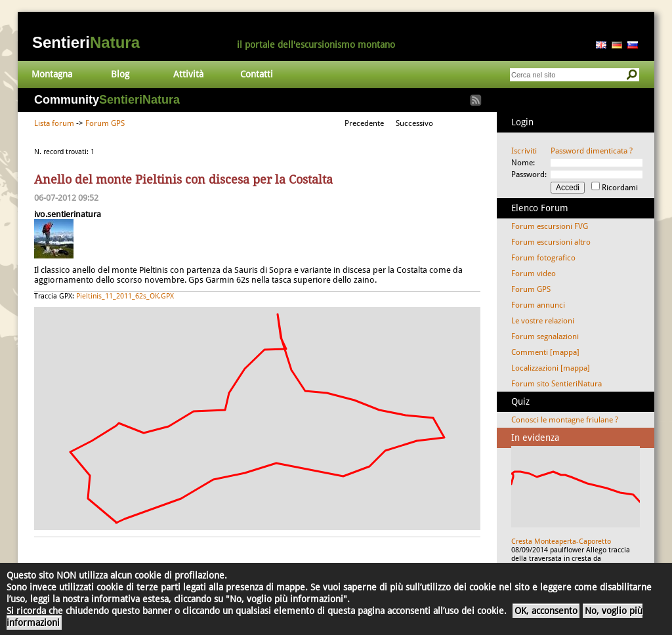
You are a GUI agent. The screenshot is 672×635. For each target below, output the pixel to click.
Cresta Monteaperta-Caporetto (561, 542)
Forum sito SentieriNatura (556, 384)
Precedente (364, 123)
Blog (120, 74)
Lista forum (54, 123)
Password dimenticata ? (592, 151)
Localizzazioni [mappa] (551, 368)
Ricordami (620, 188)
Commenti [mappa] (545, 352)
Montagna (52, 74)
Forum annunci (538, 305)
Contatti (257, 74)
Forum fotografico (543, 258)
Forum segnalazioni (545, 337)
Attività (188, 74)
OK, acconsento (546, 611)
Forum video (534, 274)
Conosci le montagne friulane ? (565, 420)
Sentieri (86, 42)
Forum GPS (105, 123)
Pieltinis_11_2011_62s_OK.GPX (125, 296)
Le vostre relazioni (543, 321)
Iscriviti (524, 151)
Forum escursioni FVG (550, 226)
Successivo (414, 123)
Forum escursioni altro (551, 242)
